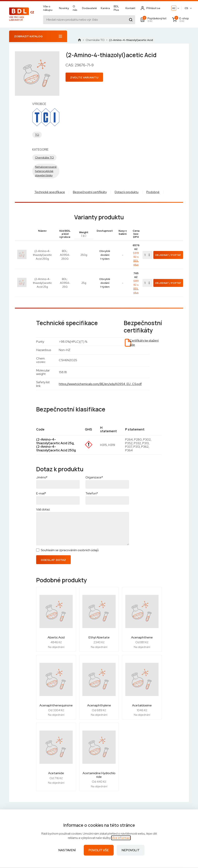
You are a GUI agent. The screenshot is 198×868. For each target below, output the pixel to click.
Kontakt (130, 8)
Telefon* (92, 493)
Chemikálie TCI (95, 40)
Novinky (64, 8)
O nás (75, 8)
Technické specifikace (50, 192)
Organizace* (94, 477)
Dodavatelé (89, 8)
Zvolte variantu (84, 77)
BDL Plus (116, 8)
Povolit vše (99, 850)
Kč (174, 8)
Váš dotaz (43, 509)
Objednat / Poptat (168, 255)
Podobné (153, 192)
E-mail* (41, 493)
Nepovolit (131, 850)
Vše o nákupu (48, 8)
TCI (37, 135)
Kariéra (105, 8)
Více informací (121, 838)
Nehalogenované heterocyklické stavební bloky (46, 171)
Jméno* (42, 477)
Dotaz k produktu (127, 192)
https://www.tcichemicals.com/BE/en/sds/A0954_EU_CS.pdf (100, 384)
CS (186, 8)
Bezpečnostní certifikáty (90, 192)
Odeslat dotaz (53, 560)
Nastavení (67, 850)
